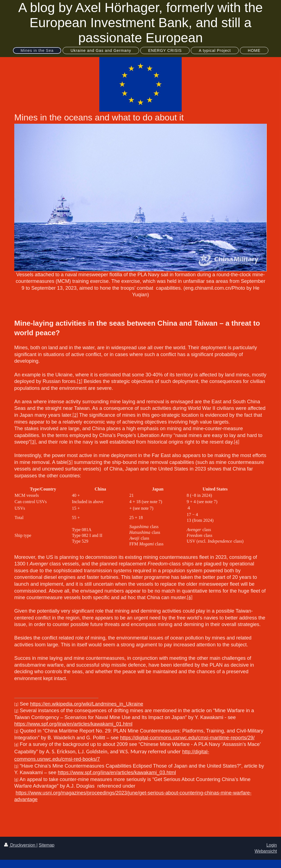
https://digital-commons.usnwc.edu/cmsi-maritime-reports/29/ (187, 738)
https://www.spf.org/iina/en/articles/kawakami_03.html (117, 773)
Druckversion (20, 845)
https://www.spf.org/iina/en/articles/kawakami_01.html (73, 724)
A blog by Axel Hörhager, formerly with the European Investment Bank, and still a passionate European (140, 23)
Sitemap (47, 845)
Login (272, 845)
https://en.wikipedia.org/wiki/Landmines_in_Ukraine (86, 704)
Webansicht (266, 851)
